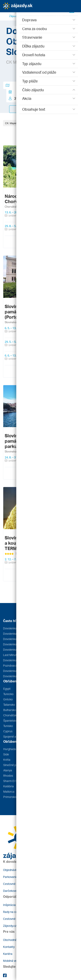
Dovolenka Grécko (15, 634)
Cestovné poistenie (15, 884)
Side (6, 754)
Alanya (8, 770)
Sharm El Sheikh (14, 781)
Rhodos (8, 776)
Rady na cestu (12, 912)
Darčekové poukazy (16, 891)
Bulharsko (10, 710)
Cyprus (8, 731)
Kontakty (9, 947)
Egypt (7, 689)
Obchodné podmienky (17, 940)
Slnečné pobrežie (14, 765)
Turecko (8, 694)
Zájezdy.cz (10, 926)
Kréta (7, 760)
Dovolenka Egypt (14, 628)
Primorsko (10, 797)
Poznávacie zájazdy (16, 666)
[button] (21, 15)
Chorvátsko (11, 715)
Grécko (8, 699)
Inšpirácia (9, 905)
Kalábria (9, 786)
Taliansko (9, 705)
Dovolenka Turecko (15, 650)
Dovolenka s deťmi (15, 676)
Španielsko (10, 721)
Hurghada (10, 749)
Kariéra (8, 954)
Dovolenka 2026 (13, 671)
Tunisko (8, 726)
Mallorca (9, 792)
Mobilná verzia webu (16, 961)
